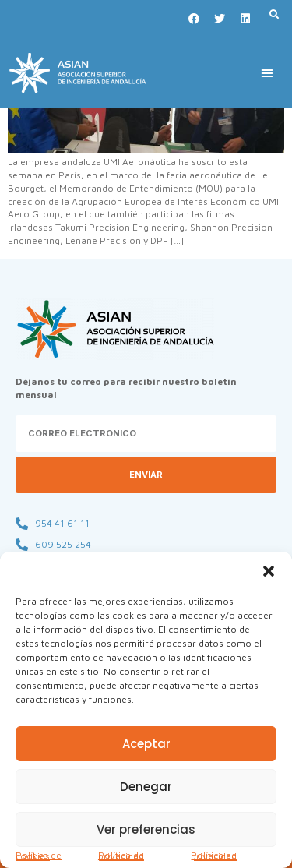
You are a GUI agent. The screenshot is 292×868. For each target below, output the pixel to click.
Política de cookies (39, 856)
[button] (269, 571)
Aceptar (146, 744)
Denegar (146, 787)
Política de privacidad (121, 856)
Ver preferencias (146, 829)
